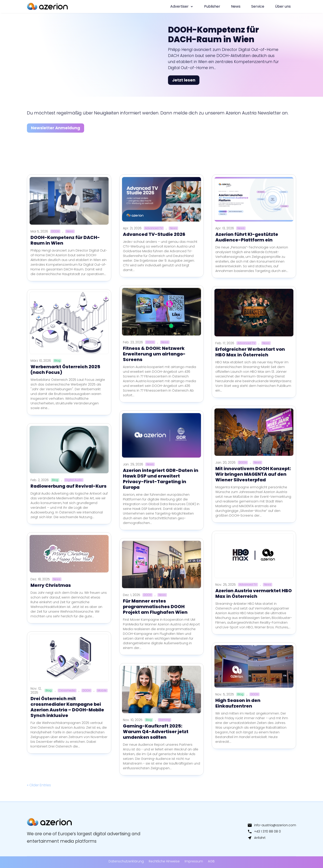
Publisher (212, 7)
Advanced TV (154, 228)
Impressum (194, 861)
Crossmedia (67, 690)
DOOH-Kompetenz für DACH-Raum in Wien (213, 35)
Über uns (283, 7)
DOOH (55, 231)
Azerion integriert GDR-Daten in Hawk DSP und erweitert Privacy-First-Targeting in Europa (161, 479)
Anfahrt (256, 838)
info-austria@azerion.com (272, 825)
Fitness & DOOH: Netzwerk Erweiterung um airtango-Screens (154, 354)
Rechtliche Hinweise (164, 861)
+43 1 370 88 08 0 (264, 831)
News (236, 7)
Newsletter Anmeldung (56, 128)
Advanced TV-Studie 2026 (154, 234)
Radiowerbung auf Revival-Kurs (69, 486)
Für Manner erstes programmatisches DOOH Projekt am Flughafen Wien (155, 607)
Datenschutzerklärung (126, 861)
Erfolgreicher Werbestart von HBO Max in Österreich (250, 352)
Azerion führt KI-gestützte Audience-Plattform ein (247, 237)
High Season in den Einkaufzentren (238, 703)
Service (258, 7)
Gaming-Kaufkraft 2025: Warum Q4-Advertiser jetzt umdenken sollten (156, 732)
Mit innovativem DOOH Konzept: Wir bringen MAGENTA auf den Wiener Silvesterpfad (253, 474)
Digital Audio (74, 480)
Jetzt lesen (184, 80)
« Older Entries (39, 785)
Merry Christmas (51, 585)
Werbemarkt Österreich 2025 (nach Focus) (65, 369)
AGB (211, 861)
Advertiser (179, 7)
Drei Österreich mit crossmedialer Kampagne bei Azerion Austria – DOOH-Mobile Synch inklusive (67, 707)
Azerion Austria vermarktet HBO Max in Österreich (254, 593)
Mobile (102, 690)
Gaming (165, 720)
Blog (57, 361)
